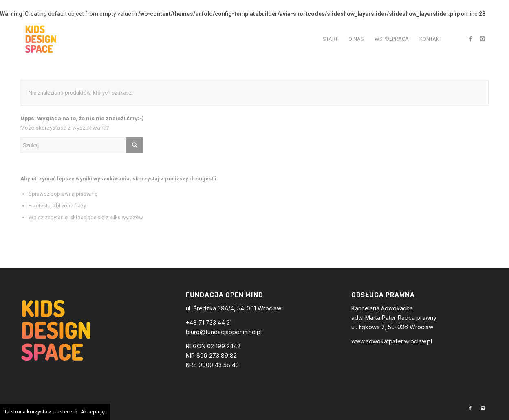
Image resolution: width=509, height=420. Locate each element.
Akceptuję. (93, 412)
